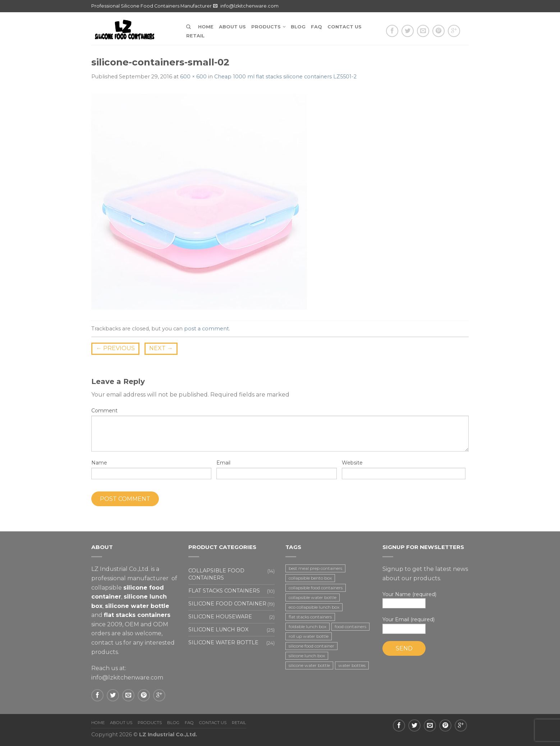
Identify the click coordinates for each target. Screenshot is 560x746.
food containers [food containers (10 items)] (350, 626)
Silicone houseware (220, 617)
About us (232, 27)
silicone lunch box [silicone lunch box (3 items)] (307, 656)
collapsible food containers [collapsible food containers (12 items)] (316, 588)
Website (352, 463)
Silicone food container (227, 604)
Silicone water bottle (223, 642)
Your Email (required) (426, 625)
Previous (115, 348)
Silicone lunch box (218, 630)
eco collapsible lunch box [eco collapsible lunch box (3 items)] (314, 607)
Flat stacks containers (224, 591)
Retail (195, 36)
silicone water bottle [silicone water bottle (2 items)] (309, 665)
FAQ (316, 27)
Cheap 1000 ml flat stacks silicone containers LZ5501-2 (285, 77)
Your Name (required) (426, 600)
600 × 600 (193, 77)
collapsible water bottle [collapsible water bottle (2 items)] (313, 597)
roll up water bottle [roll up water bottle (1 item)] (309, 636)
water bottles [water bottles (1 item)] (352, 665)
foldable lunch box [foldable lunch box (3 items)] (307, 626)
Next (161, 348)
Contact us (345, 27)
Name (99, 463)
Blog (298, 27)
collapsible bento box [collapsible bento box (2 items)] (310, 578)
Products (266, 27)
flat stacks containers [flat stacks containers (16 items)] (310, 617)
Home (206, 27)
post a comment (206, 329)
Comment (104, 411)
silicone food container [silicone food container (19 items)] (311, 646)
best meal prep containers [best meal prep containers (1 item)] (315, 568)
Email (223, 463)
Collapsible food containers (216, 574)
